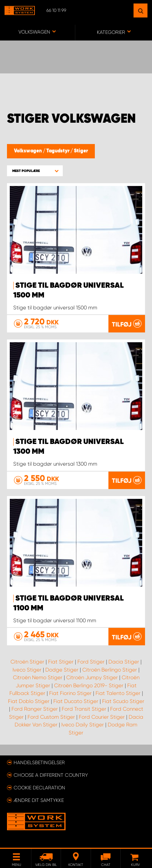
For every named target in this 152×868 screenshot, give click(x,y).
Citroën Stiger (27, 662)
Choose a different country (51, 775)
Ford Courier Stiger (102, 717)
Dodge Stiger (62, 670)
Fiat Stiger (61, 662)
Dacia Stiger (124, 662)
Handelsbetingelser (39, 762)
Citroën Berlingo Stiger (110, 670)
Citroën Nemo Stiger (38, 677)
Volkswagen (28, 151)
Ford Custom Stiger (51, 717)
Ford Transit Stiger (84, 709)
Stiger (81, 151)
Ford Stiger (91, 662)
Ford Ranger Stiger (35, 709)
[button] (35, 171)
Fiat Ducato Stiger (76, 701)
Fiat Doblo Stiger (29, 701)
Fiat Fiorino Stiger (70, 693)
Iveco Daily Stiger (83, 725)
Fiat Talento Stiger (118, 693)
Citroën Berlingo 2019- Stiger (89, 686)
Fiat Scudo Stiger (123, 701)
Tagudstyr (58, 151)
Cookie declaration (39, 788)
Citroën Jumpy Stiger (92, 677)
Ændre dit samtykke (39, 800)
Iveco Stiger (27, 670)
